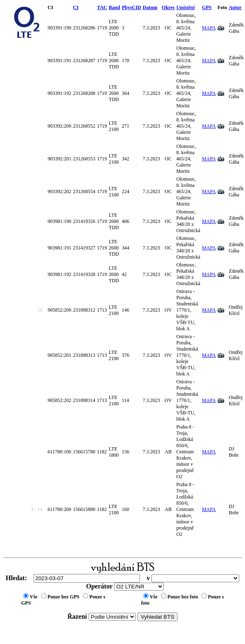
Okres (168, 7)
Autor (235, 7)
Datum (150, 7)
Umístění (186, 7)
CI (76, 7)
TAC (102, 7)
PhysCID (131, 7)
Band (114, 7)
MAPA (209, 28)
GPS (207, 7)
